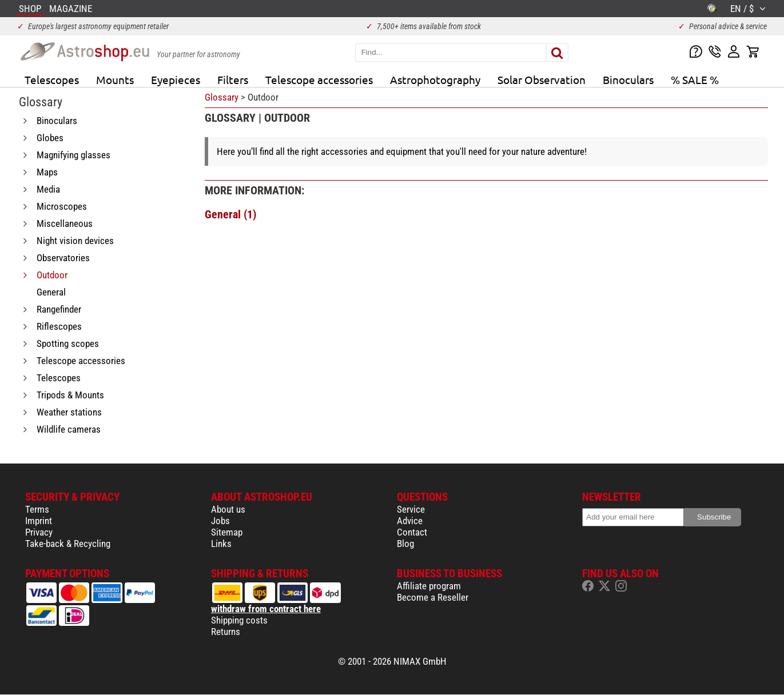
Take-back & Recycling (68, 544)
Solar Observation (542, 79)
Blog (405, 544)
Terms (37, 509)
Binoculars (628, 79)
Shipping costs (239, 620)
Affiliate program (429, 586)
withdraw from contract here (266, 609)
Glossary (222, 97)
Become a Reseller (433, 597)
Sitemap (227, 532)
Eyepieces (176, 79)
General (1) (230, 214)
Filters (233, 79)
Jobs (220, 521)
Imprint (39, 521)
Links (221, 544)
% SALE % (695, 79)
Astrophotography (435, 79)
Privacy (39, 532)
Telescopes (52, 79)
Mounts (115, 79)
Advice (410, 521)
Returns (226, 632)
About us (228, 509)
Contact (412, 532)
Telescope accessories (319, 79)
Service (411, 509)
